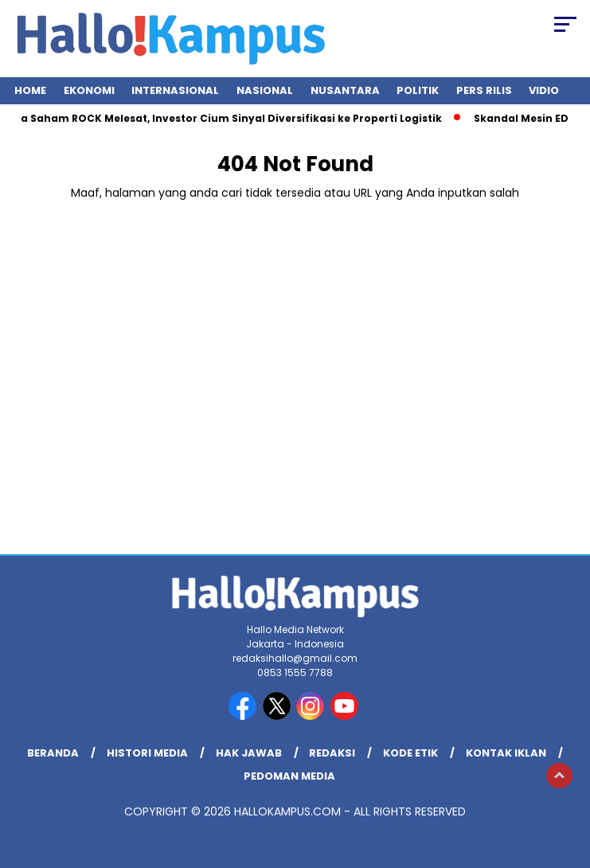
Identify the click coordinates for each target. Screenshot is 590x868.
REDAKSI (332, 753)
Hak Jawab (249, 753)
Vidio (544, 90)
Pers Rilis (484, 90)
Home (30, 90)
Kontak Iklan (506, 753)
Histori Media (147, 753)
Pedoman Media (289, 776)
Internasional (175, 90)
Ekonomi (89, 90)
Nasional (265, 90)
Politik (418, 90)
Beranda (53, 753)
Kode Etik (410, 753)
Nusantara (345, 90)
